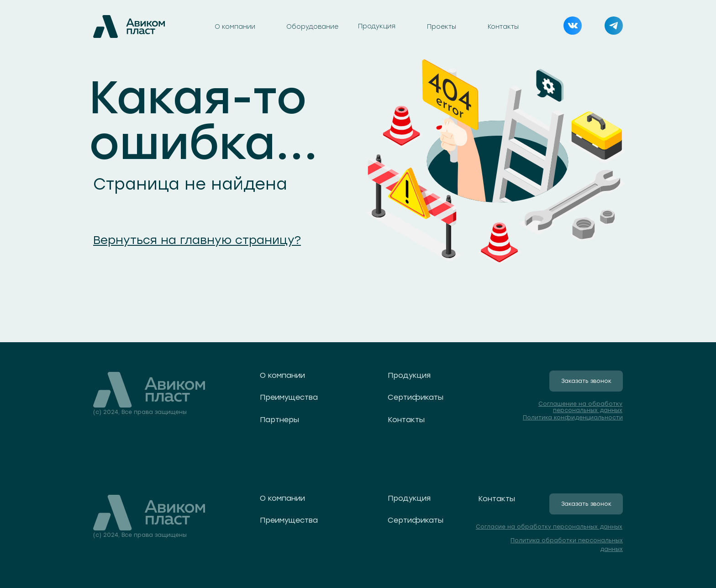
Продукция (377, 26)
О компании (235, 27)
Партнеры (279, 420)
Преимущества (289, 397)
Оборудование (312, 27)
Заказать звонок (586, 381)
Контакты (503, 27)
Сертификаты (416, 397)
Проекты (442, 27)
